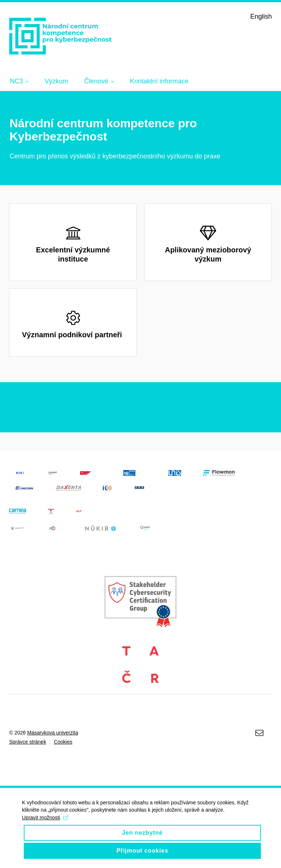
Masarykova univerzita (53, 733)
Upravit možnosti (45, 824)
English (261, 16)
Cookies (63, 742)
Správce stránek (28, 742)
